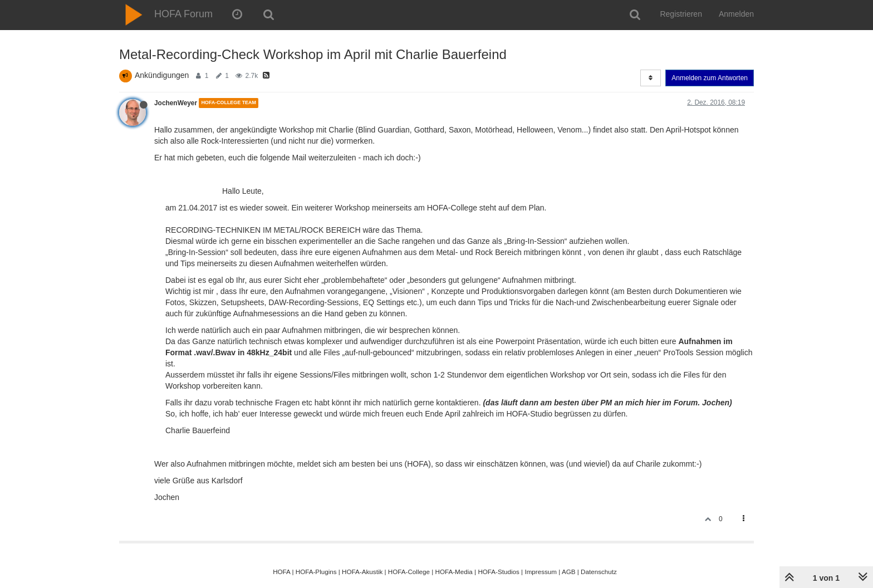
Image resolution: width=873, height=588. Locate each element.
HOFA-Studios (499, 572)
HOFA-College (409, 572)
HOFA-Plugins (316, 572)
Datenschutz (599, 572)
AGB (569, 572)
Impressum (541, 572)
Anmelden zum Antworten (710, 78)
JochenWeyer (176, 103)
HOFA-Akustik (362, 572)
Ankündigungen (162, 75)
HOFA (281, 572)
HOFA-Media (453, 572)
